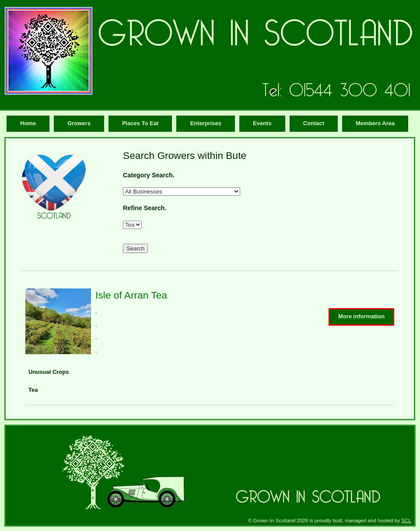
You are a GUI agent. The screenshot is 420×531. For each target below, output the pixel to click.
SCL (406, 520)
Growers (79, 123)
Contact (314, 123)
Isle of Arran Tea (131, 295)
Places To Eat (140, 123)
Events (262, 123)
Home (28, 123)
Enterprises (206, 123)
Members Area (375, 123)
